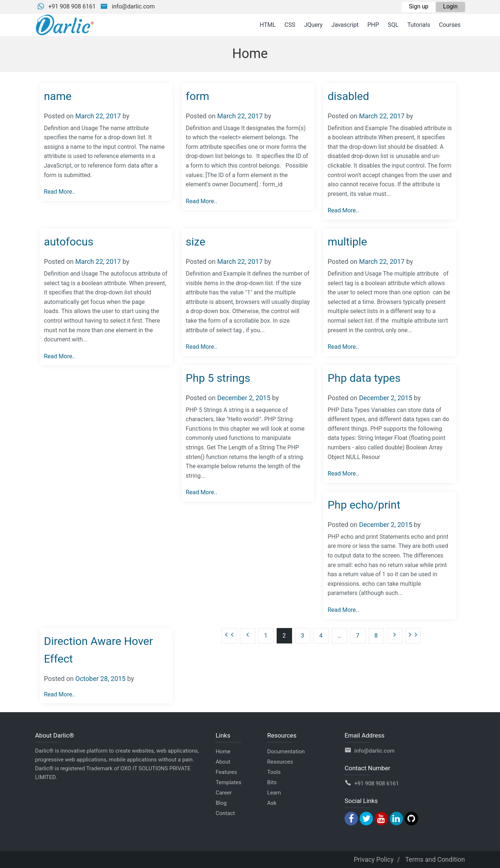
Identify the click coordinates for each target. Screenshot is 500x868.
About (223, 762)
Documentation (286, 752)
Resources (280, 762)
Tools (274, 772)
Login (450, 6)
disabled (348, 96)
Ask (272, 803)
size (196, 242)
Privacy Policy (374, 860)
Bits (272, 782)
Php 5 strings (218, 378)
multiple (347, 242)
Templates (229, 782)
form (198, 96)
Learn (274, 793)
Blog (221, 803)
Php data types (364, 378)
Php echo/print (364, 505)
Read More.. (60, 192)
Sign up (419, 6)
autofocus (69, 242)
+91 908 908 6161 (72, 6)
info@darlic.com (133, 6)
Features (226, 772)
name (58, 96)
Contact (225, 813)
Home (223, 752)
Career (224, 793)
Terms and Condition (435, 860)
